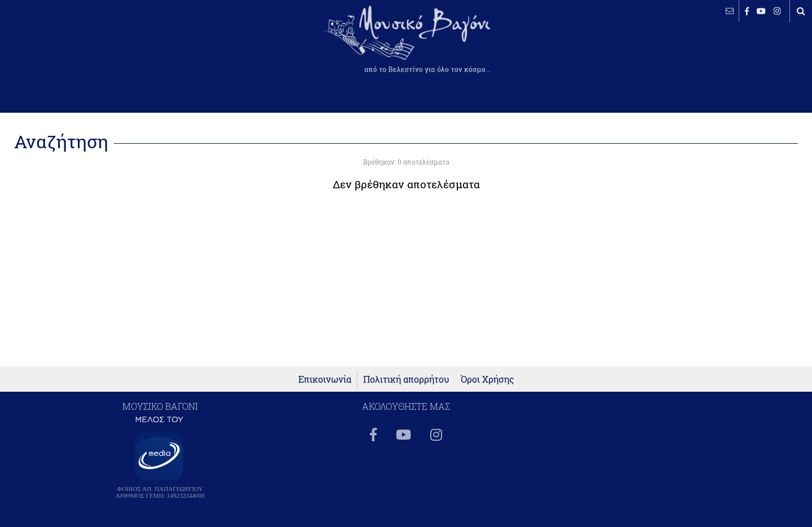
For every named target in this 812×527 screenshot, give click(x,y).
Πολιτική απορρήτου (406, 379)
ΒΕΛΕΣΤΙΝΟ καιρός (69, 48)
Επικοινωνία (325, 379)
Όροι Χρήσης (487, 379)
